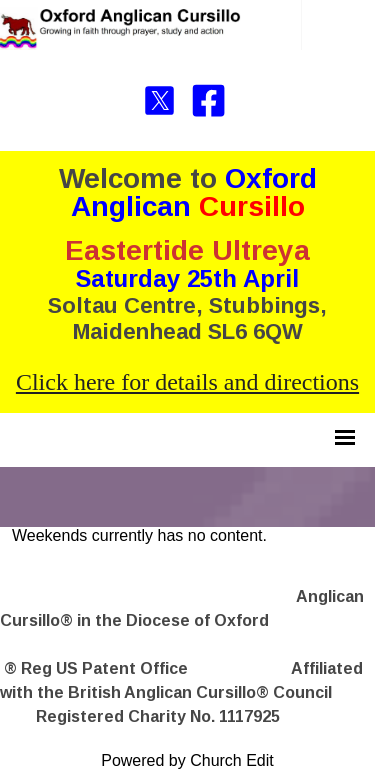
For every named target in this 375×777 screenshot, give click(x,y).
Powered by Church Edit (187, 760)
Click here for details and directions (187, 382)
